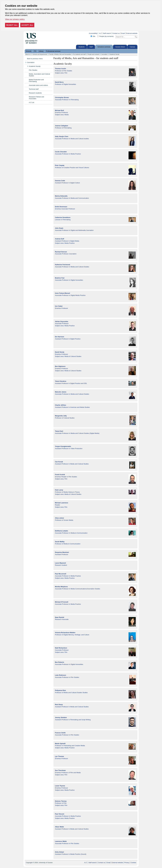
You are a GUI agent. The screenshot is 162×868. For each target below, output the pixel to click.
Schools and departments (40, 54)
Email (123, 33)
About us (28, 54)
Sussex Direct (120, 47)
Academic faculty (114, 54)
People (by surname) (106, 36)
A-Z (100, 33)
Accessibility (93, 33)
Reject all (12, 25)
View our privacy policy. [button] (15, 19)
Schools (29, 51)
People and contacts (93, 54)
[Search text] (125, 37)
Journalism (104, 54)
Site (94, 36)
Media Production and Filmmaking (36, 81)
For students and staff (79, 54)
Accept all (27, 25)
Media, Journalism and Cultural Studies (39, 75)
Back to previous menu (35, 59)
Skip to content (42, 33)
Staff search (107, 33)
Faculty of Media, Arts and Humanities (60, 54)
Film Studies (33, 70)
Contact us (116, 33)
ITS (35, 51)
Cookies (133, 863)
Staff (91, 47)
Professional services (53, 51)
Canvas (132, 47)
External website (132, 33)
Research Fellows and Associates (37, 98)
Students (81, 47)
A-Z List (32, 102)
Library (41, 51)
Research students (35, 93)
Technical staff (34, 89)
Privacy (127, 863)
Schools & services (104, 47)
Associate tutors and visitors (38, 85)
